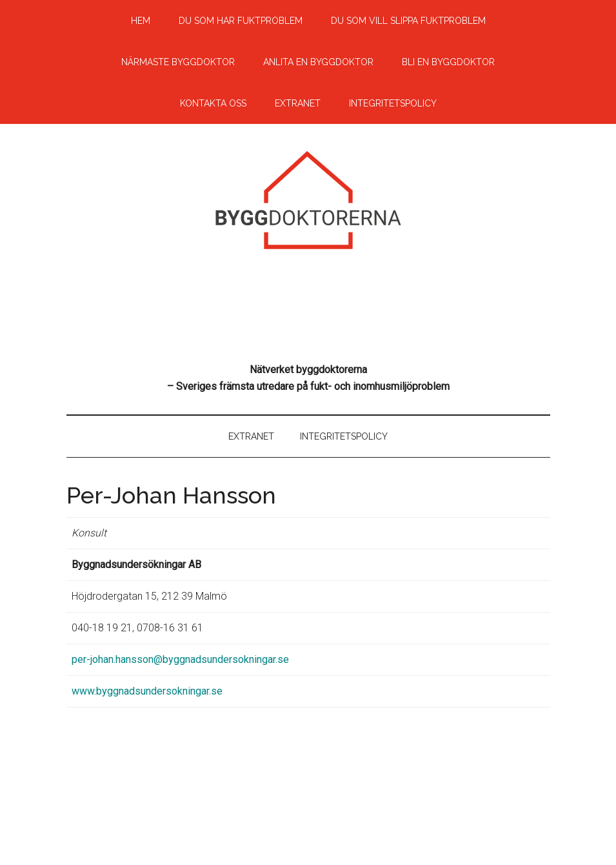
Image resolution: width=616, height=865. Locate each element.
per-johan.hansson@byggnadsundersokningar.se (180, 659)
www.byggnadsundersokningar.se (147, 691)
